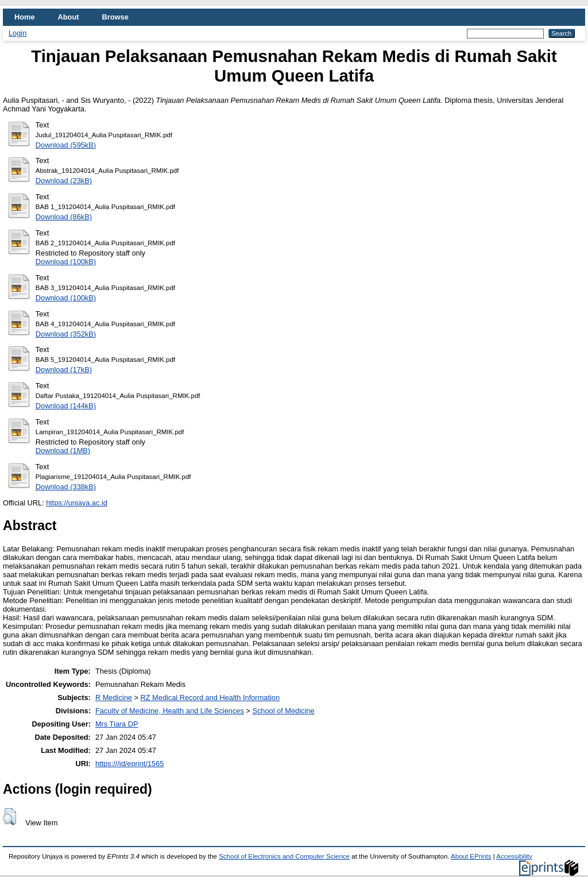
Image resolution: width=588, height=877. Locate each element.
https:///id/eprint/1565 (130, 764)
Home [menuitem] (25, 17)
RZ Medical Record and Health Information (210, 698)
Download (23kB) (64, 181)
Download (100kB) (66, 262)
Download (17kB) (64, 370)
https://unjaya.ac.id (77, 503)
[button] (9, 817)
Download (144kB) (66, 406)
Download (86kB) (64, 217)
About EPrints (471, 856)
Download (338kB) (66, 487)
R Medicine (114, 698)
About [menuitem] (69, 17)
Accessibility (514, 856)
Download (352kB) (66, 334)
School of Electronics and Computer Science (284, 856)
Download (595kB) (66, 145)
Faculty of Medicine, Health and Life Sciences (170, 711)
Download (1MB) (63, 451)
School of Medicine (283, 711)
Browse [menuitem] (115, 17)
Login (18, 33)
